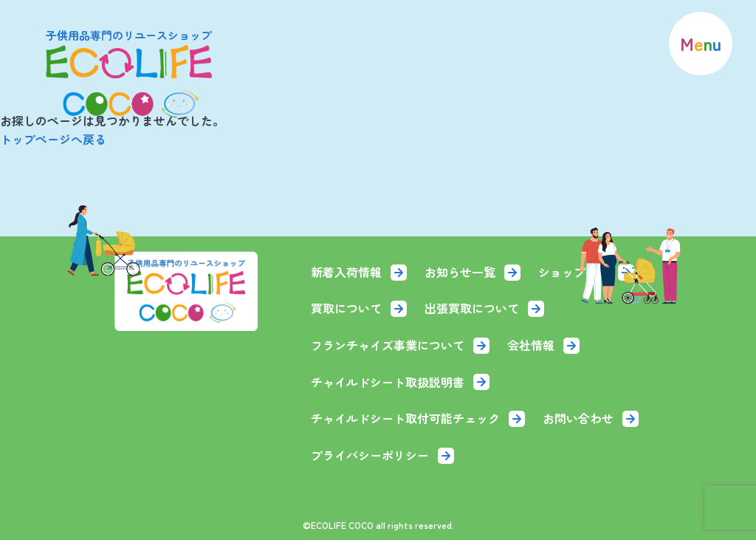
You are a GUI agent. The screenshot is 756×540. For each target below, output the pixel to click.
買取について (359, 308)
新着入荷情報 (359, 272)
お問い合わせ (591, 418)
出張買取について (484, 308)
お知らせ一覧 (472, 272)
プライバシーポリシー (382, 455)
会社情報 (543, 345)
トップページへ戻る (53, 139)
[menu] (701, 44)
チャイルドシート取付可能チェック (418, 418)
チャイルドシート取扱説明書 (400, 382)
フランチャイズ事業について (400, 345)
